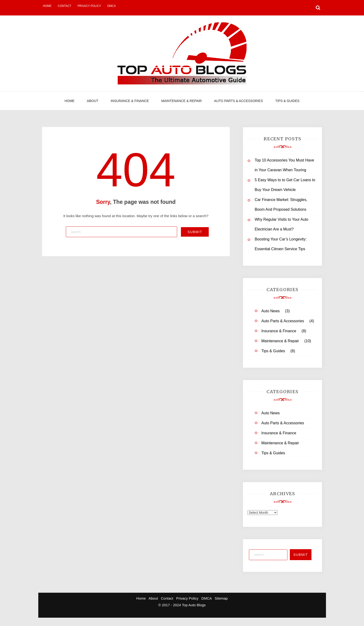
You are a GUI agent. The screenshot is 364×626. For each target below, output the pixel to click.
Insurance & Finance (130, 101)
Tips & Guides (287, 101)
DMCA (112, 6)
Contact (65, 6)
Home (47, 6)
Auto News (270, 311)
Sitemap (221, 598)
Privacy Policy (89, 6)
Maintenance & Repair (181, 101)
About (92, 101)
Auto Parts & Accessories (238, 101)
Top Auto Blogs (194, 605)
